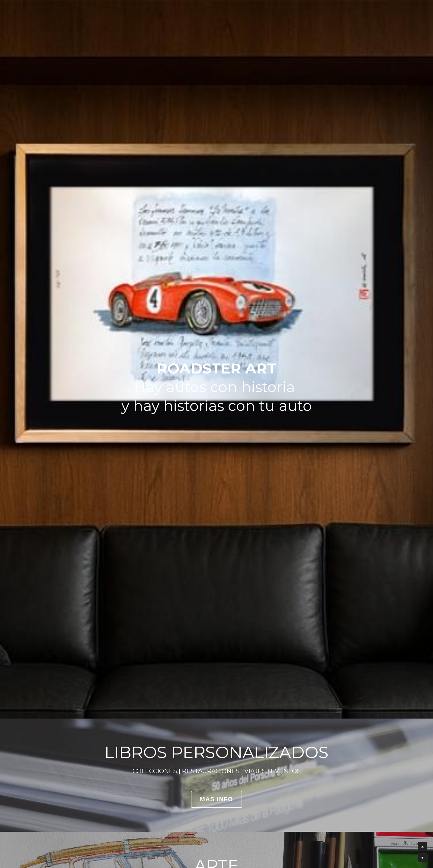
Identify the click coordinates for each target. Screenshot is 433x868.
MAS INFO (216, 799)
